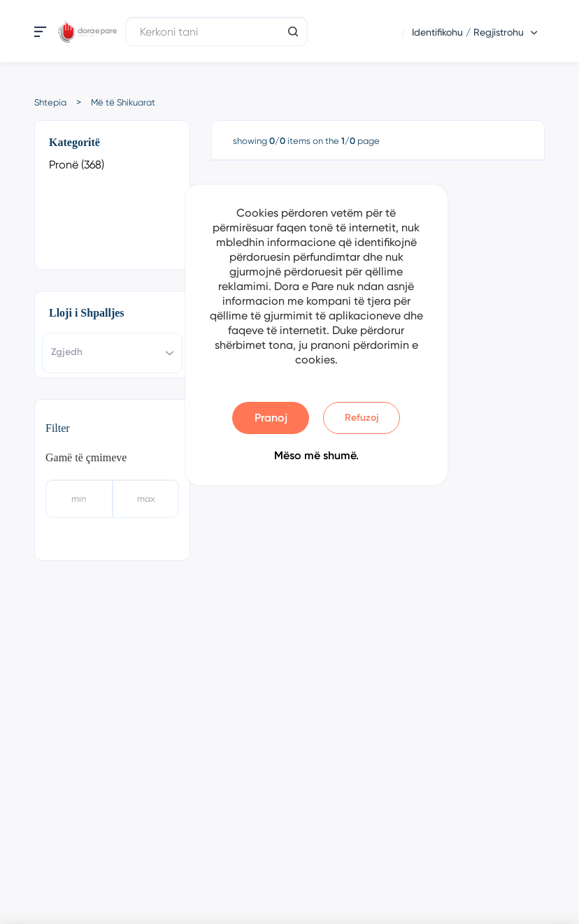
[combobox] (112, 353)
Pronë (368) (77, 165)
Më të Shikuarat (123, 102)
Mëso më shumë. (316, 455)
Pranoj (271, 418)
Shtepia (50, 102)
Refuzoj (362, 418)
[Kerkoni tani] (216, 31)
